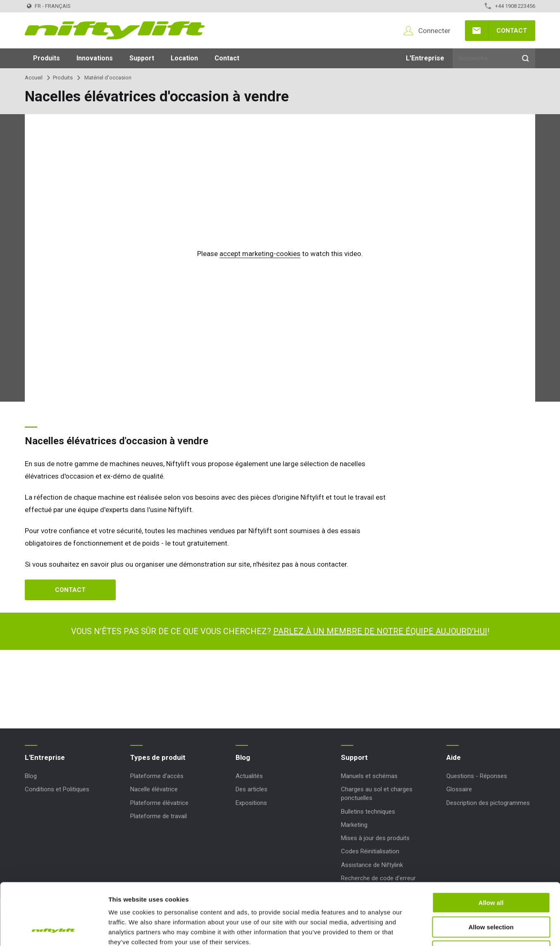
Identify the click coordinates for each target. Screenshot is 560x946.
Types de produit (158, 757)
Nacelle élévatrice (154, 789)
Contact (512, 31)
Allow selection (491, 869)
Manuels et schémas (369, 776)
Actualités (249, 776)
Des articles (251, 789)
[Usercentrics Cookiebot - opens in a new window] (54, 930)
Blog (31, 776)
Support (142, 58)
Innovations (95, 58)
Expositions (251, 803)
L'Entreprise (425, 58)
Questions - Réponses (477, 776)
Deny (491, 893)
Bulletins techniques (368, 812)
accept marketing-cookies (260, 254)
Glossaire (459, 789)
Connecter (434, 31)
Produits (46, 58)
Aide (454, 757)
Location (184, 58)
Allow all (491, 845)
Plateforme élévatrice (159, 803)
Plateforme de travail (158, 816)
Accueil (34, 78)
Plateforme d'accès (157, 776)
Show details (434, 930)
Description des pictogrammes (488, 803)
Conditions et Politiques (57, 789)
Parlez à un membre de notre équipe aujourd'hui (380, 631)
